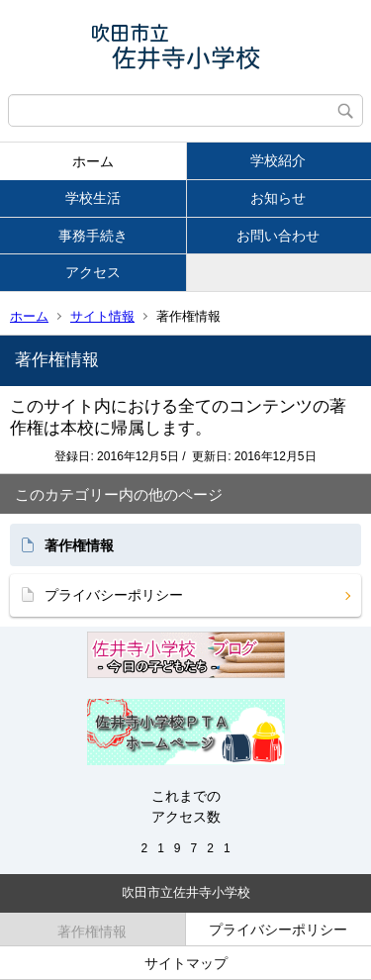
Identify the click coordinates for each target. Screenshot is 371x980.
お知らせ (278, 198)
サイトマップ (186, 963)
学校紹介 (278, 160)
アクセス (93, 272)
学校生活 (93, 198)
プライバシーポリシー (114, 595)
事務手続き (93, 236)
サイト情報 (102, 316)
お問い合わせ (278, 236)
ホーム (93, 161)
